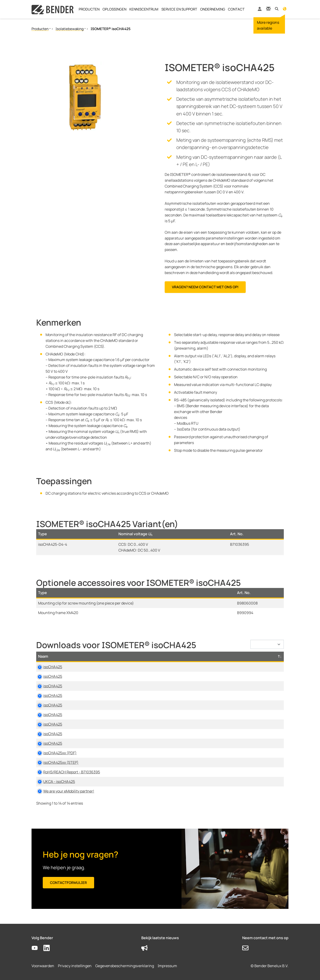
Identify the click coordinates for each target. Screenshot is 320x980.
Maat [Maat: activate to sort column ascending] (171, 656)
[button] (277, 9)
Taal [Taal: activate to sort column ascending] (194, 656)
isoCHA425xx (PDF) (55, 753)
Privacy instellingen (75, 966)
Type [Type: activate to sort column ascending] (107, 656)
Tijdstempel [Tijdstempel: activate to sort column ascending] (220, 656)
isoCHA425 (48, 667)
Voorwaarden (43, 966)
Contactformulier (68, 883)
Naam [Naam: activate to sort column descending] (43, 656)
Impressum (167, 966)
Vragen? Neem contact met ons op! (205, 287)
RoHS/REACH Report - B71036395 (66, 772)
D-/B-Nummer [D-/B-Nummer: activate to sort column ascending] (258, 656)
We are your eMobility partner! (64, 791)
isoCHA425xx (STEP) (56, 762)
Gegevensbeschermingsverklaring (125, 966)
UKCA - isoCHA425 (54, 782)
